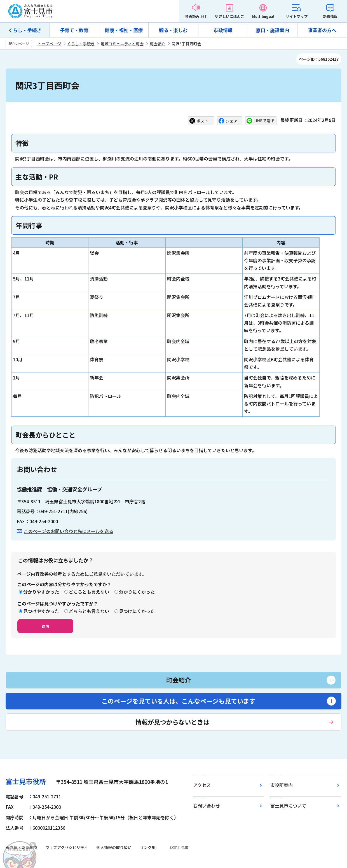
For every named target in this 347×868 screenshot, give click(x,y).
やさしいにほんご (229, 16)
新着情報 (330, 16)
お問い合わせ (207, 806)
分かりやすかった (41, 592)
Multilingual (263, 16)
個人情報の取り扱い (114, 847)
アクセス (202, 785)
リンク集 (148, 847)
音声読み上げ (196, 16)
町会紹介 (158, 44)
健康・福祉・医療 (124, 30)
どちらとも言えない (89, 592)
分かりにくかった (137, 592)
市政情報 (223, 30)
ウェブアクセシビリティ (67, 847)
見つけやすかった (41, 611)
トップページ (49, 44)
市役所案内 (282, 785)
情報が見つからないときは (172, 722)
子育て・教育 (74, 30)
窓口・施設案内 (272, 30)
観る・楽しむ (173, 30)
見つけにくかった (137, 611)
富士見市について (288, 806)
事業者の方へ (322, 30)
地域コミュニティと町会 (122, 44)
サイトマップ (297, 16)
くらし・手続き (25, 30)
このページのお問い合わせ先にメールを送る (69, 531)
